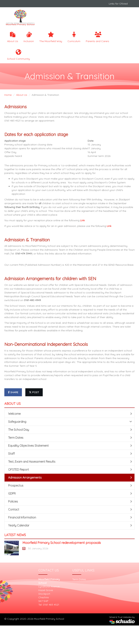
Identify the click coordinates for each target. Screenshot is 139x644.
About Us (13, 37)
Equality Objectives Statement (70, 446)
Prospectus (70, 485)
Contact (70, 509)
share (13, 392)
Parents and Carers (97, 37)
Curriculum (74, 37)
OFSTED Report (70, 470)
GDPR (70, 493)
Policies (70, 501)
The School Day (70, 430)
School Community (18, 55)
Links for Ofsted (118, 4)
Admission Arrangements (70, 478)
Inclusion (29, 37)
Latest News (15, 535)
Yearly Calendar (70, 525)
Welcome (70, 414)
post (34, 392)
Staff (70, 454)
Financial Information (70, 517)
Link (82, 220)
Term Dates (70, 438)
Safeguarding (70, 422)
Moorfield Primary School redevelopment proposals (62, 543)
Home (8, 95)
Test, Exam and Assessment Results (70, 462)
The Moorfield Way (51, 37)
